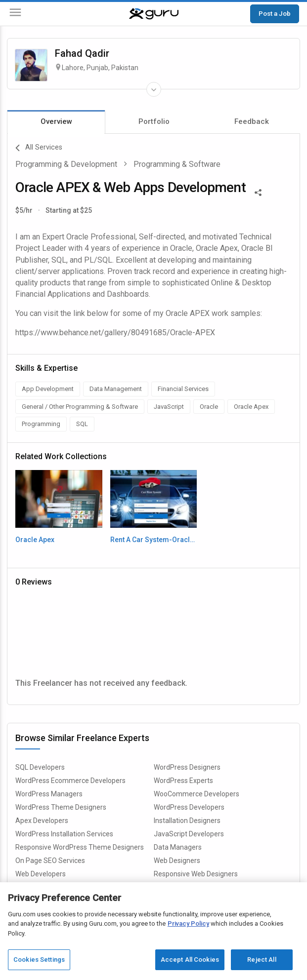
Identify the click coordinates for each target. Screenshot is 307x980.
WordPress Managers (49, 794)
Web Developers (41, 874)
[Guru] (154, 14)
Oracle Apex (35, 540)
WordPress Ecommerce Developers (70, 781)
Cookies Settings (39, 960)
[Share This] (258, 192)
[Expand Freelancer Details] (154, 89)
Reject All (262, 960)
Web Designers (177, 861)
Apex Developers (42, 821)
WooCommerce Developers (197, 794)
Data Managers (178, 847)
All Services (39, 148)
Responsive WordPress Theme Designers (80, 847)
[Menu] (15, 14)
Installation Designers (187, 821)
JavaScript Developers (189, 834)
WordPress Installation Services (64, 834)
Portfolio (154, 121)
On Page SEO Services (50, 861)
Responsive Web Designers (196, 874)
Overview (56, 121)
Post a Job (275, 13)
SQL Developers (40, 767)
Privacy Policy (188, 923)
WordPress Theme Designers (61, 807)
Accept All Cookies (190, 960)
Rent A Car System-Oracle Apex (154, 540)
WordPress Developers (189, 807)
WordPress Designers (187, 767)
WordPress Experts (183, 781)
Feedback (252, 121)
